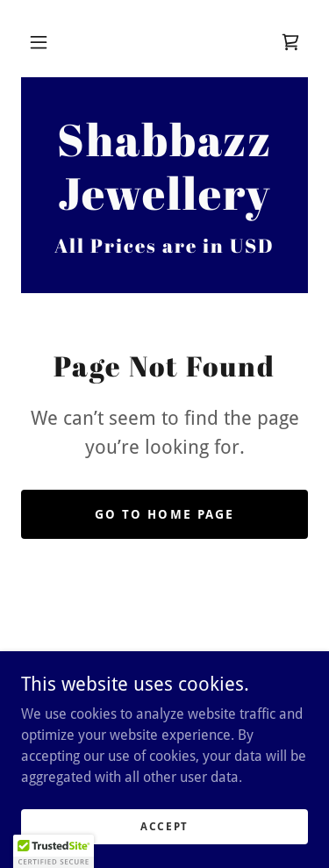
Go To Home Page (164, 514)
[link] (290, 42)
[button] (39, 42)
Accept (164, 826)
